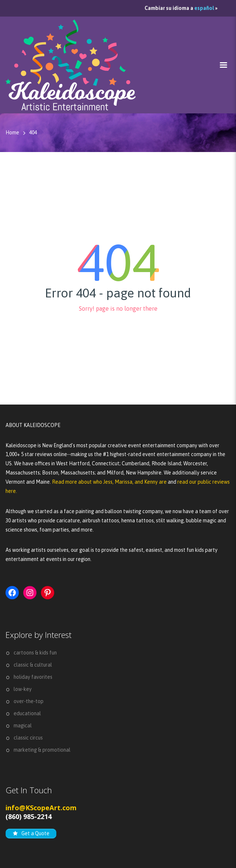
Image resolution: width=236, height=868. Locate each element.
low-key (23, 689)
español (204, 8)
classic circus (28, 738)
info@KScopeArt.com (41, 808)
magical (23, 726)
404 (33, 133)
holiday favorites (33, 677)
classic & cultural (33, 665)
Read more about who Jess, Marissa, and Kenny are (110, 482)
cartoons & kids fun (35, 653)
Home (12, 133)
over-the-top (29, 701)
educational (27, 713)
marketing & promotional (42, 750)
